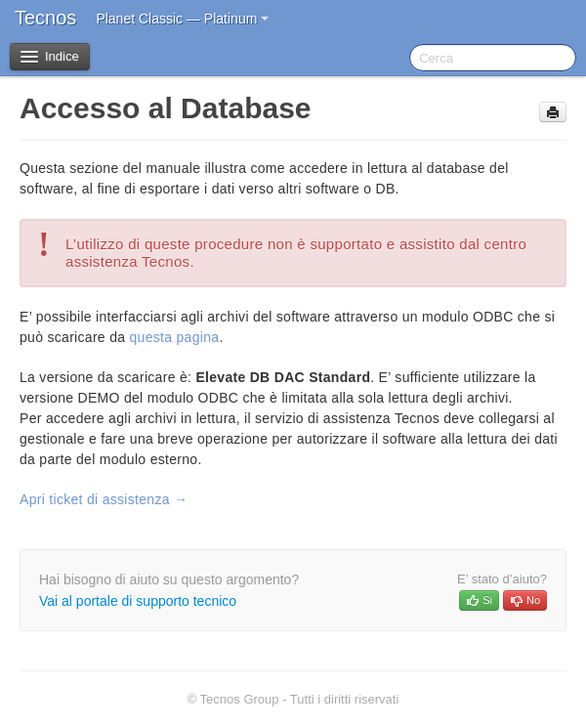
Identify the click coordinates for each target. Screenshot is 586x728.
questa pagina (175, 337)
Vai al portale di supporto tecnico (138, 601)
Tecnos (45, 18)
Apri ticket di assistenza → (104, 499)
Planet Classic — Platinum (182, 19)
